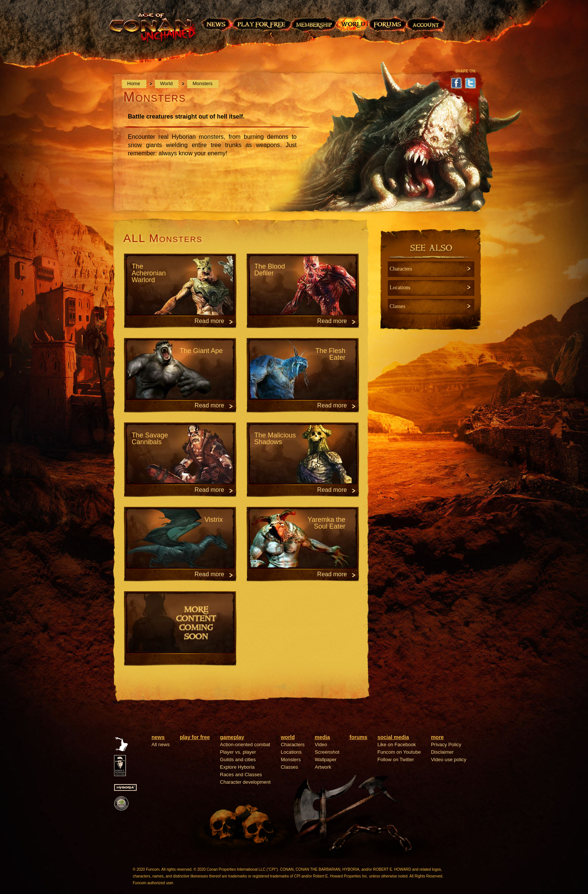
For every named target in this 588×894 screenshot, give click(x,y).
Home (134, 83)
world (288, 737)
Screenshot (327, 752)
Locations (291, 752)
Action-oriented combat (245, 744)
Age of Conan (154, 33)
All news (160, 744)
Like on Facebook (397, 744)
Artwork (323, 767)
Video (321, 744)
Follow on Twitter (396, 760)
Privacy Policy (446, 744)
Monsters (203, 83)
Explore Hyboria (238, 767)
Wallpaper (325, 760)
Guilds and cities (238, 760)
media (322, 737)
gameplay (232, 737)
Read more (209, 321)
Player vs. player (238, 752)
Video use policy (448, 760)
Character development (245, 782)
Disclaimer (442, 752)
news (158, 737)
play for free (195, 737)
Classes (289, 767)
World (167, 83)
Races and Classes (241, 775)
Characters (293, 744)
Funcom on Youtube (399, 752)
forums (358, 737)
